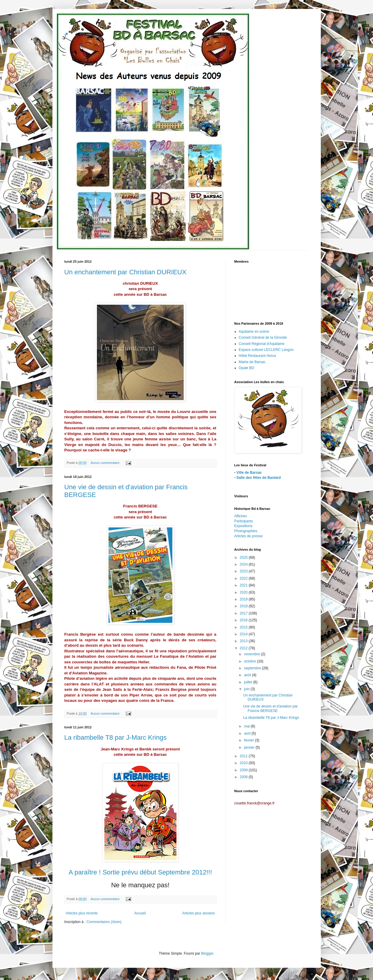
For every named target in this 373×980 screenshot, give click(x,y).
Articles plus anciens (198, 913)
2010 (244, 763)
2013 (244, 641)
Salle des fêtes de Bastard (259, 478)
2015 (244, 627)
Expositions (243, 526)
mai (247, 726)
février (249, 740)
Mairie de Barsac (252, 362)
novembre (252, 654)
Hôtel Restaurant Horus (257, 356)
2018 (244, 606)
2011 (244, 756)
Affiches (241, 516)
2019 (244, 599)
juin (247, 689)
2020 (244, 592)
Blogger (207, 953)
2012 (244, 648)
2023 (244, 571)
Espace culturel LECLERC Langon (266, 350)
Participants (244, 521)
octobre (250, 661)
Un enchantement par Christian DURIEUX (126, 272)
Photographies (246, 531)
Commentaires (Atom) (104, 922)
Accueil (140, 913)
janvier (250, 747)
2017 (244, 613)
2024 (244, 564)
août (248, 675)
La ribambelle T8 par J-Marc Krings (116, 737)
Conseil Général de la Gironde (263, 337)
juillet (249, 682)
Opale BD (247, 368)
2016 (244, 620)
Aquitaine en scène (254, 332)
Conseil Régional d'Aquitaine (262, 344)
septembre (253, 668)
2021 (244, 585)
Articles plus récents (82, 913)
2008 (244, 777)
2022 (244, 578)
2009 (244, 770)
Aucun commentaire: (106, 463)
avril (248, 733)
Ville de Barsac (249, 473)
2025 (244, 558)
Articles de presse (249, 536)
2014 (244, 634)
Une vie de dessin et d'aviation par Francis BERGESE (270, 708)
